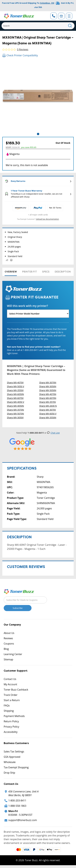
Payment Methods (14, 716)
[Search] (38, 26)
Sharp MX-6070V (15, 398)
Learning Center (13, 654)
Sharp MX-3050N (48, 386)
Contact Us (10, 679)
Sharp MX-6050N (15, 394)
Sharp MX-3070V (48, 410)
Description (63, 272)
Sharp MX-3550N (48, 418)
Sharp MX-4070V (15, 383)
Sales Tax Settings (14, 752)
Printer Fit (30, 272)
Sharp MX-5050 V (16, 386)
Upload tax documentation (47, 219)
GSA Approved (12, 757)
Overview (11, 272)
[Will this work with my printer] (38, 314)
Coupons (9, 644)
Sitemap (8, 659)
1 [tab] (38, 134)
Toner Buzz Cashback (16, 690)
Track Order (11, 695)
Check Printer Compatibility (20, 55)
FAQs (7, 705)
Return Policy (11, 721)
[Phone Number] (54, 16)
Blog (6, 649)
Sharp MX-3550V (15, 390)
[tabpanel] (38, 96)
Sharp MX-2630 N (48, 406)
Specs (46, 272)
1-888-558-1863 (17, 806)
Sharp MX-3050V (15, 418)
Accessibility (11, 732)
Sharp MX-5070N (15, 414)
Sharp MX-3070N (48, 383)
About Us (9, 633)
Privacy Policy (11, 727)
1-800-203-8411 (17, 801)
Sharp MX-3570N (15, 410)
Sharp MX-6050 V (48, 414)
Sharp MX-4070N (48, 394)
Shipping (9, 711)
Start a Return (12, 700)
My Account (10, 684)
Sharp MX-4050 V (16, 402)
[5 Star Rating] (22, 444)
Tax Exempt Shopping (16, 767)
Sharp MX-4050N (15, 406)
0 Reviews (23, 49)
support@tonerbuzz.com (23, 820)
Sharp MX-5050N (48, 390)
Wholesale (10, 762)
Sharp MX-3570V (48, 402)
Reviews (8, 638)
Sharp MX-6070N (48, 398)
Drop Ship (9, 773)
